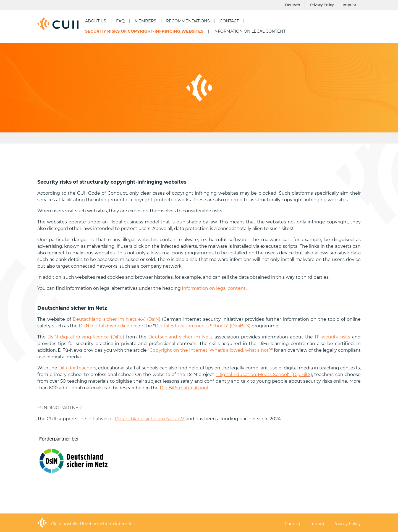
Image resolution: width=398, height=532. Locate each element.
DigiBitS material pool (184, 388)
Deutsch (293, 5)
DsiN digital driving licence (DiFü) (86, 337)
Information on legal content (249, 31)
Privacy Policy (322, 5)
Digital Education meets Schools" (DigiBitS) (203, 326)
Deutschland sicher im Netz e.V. (150, 419)
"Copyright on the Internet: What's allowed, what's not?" (210, 350)
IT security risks (332, 337)
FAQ (120, 21)
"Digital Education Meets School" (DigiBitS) (264, 375)
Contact (229, 21)
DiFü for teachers (77, 368)
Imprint (349, 5)
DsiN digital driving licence (108, 326)
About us (96, 21)
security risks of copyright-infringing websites (144, 31)
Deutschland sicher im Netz (180, 337)
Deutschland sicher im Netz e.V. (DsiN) (116, 319)
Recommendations (188, 21)
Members (145, 21)
